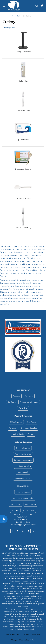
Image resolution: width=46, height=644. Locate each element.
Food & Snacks (23, 472)
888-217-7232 (27, 520)
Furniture (13, 428)
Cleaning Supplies (23, 448)
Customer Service (23, 492)
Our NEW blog (29, 510)
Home (16, 16)
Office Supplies (16, 422)
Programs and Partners (29, 402)
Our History (29, 396)
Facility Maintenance (23, 454)
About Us (16, 396)
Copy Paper (31, 422)
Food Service (28, 16)
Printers (31, 434)
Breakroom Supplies (29, 428)
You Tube (15, 510)
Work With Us (30, 504)
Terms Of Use (16, 504)
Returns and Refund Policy (23, 498)
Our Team (12, 402)
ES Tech (32, 640)
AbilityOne (23, 408)
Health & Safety (18, 434)
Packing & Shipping (23, 466)
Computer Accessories (23, 460)
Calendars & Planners (23, 478)
